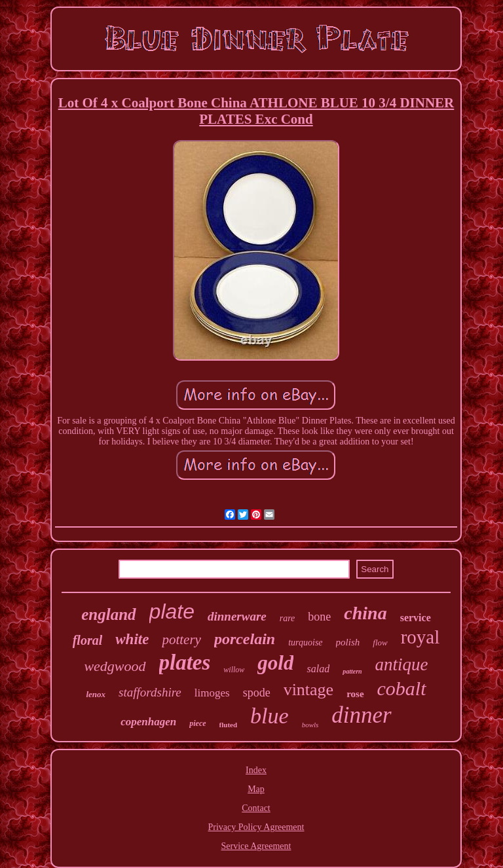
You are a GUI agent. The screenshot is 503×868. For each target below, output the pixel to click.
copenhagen (148, 722)
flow (380, 642)
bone (319, 617)
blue (270, 716)
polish (348, 642)
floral (88, 640)
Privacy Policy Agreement (256, 827)
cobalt (402, 688)
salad (318, 669)
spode (257, 693)
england (108, 614)
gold (275, 663)
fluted (229, 725)
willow (234, 670)
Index (256, 770)
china (365, 613)
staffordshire (150, 692)
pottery (181, 640)
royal (420, 637)
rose (355, 694)
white (132, 639)
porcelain (245, 639)
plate (172, 611)
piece (197, 723)
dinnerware (237, 616)
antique (402, 664)
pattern (352, 671)
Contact (256, 808)
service (416, 618)
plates (185, 662)
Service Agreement (256, 846)
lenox (96, 694)
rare (288, 618)
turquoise (305, 642)
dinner (361, 715)
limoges (212, 693)
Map (256, 789)
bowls (310, 725)
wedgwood (115, 666)
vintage (309, 690)
